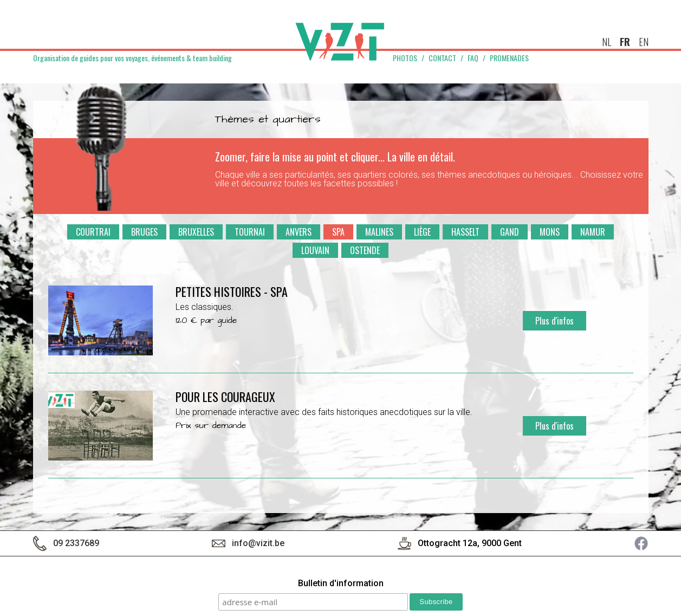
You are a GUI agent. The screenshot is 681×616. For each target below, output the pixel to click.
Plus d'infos (554, 321)
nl (607, 42)
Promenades (509, 58)
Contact (442, 58)
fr (625, 42)
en (644, 42)
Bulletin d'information (341, 584)
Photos (405, 58)
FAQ (473, 58)
